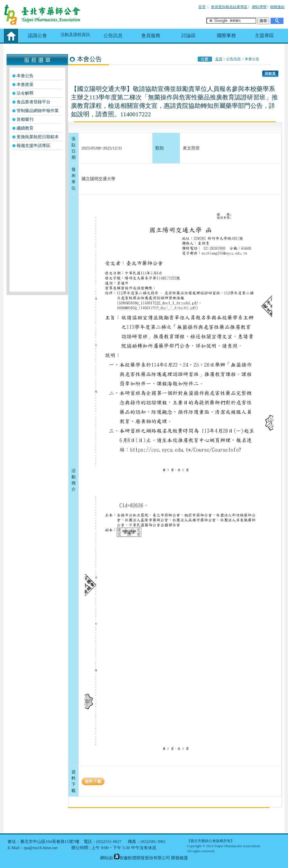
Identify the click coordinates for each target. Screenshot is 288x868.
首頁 (202, 7)
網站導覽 (259, 7)
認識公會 (37, 36)
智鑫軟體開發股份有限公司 (142, 858)
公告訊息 (113, 36)
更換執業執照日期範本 (38, 137)
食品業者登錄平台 (33, 102)
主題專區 (264, 36)
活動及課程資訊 (75, 35)
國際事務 (226, 36)
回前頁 (270, 74)
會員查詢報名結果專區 (229, 7)
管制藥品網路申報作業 (38, 111)
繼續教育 (25, 128)
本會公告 (25, 76)
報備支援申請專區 (33, 146)
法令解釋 (25, 93)
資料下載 (93, 781)
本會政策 (25, 84)
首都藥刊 (25, 119)
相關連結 (277, 7)
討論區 (189, 36)
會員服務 (151, 36)
